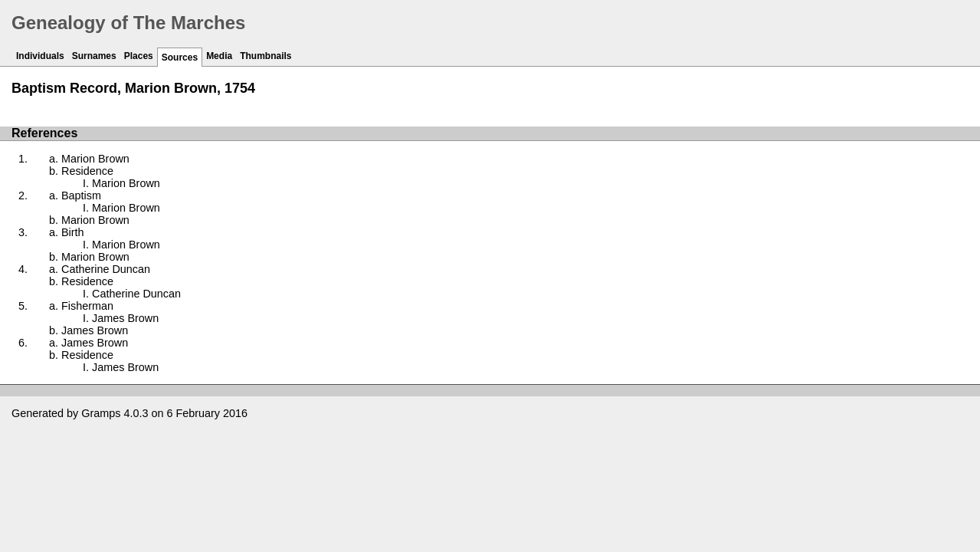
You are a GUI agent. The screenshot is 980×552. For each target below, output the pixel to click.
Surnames (94, 56)
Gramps (101, 413)
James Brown (125, 318)
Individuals (40, 56)
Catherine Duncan (106, 269)
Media (219, 56)
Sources (180, 58)
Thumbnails (265, 56)
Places (139, 56)
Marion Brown (95, 159)
